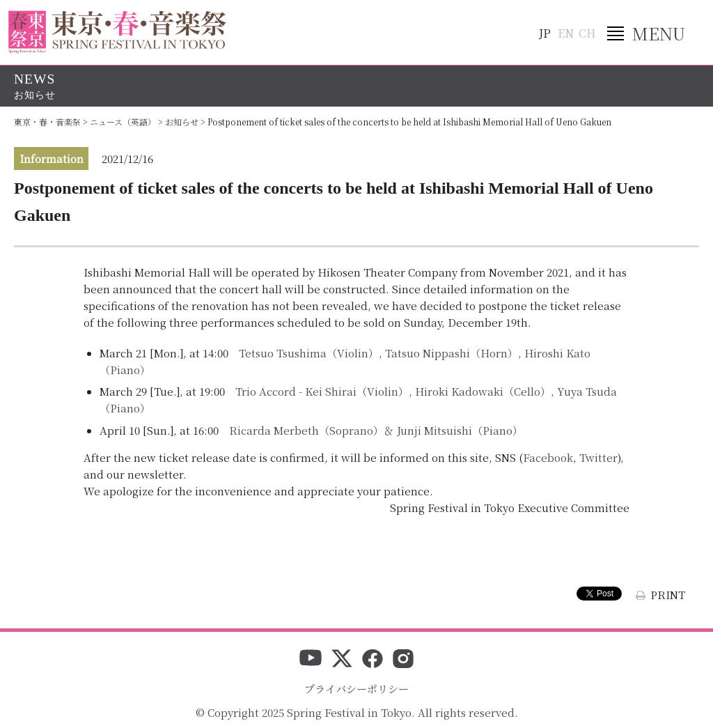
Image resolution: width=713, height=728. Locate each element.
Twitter (598, 457)
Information (52, 158)
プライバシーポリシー (356, 689)
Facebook (548, 457)
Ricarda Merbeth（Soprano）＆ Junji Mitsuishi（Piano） (376, 430)
